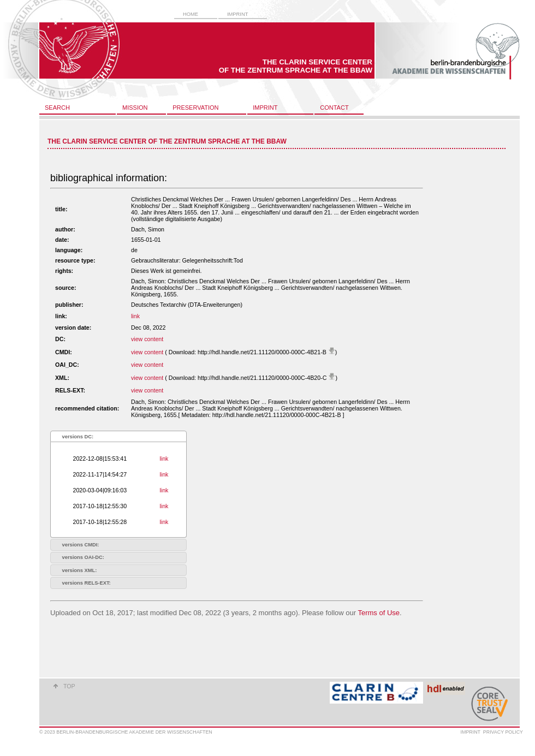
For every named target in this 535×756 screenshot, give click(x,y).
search (57, 108)
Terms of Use (379, 613)
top (69, 686)
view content (147, 339)
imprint (237, 14)
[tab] (118, 436)
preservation (195, 108)
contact (334, 108)
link (135, 316)
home (191, 14)
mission (135, 108)
